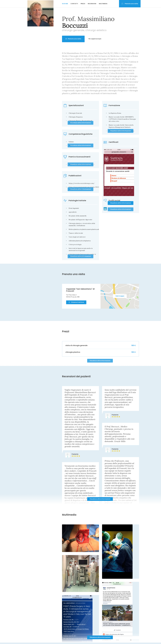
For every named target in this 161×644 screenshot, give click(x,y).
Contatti (74, 4)
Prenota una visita (130, 4)
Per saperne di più (95, 39)
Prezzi (83, 4)
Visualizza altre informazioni (121, 203)
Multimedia (103, 4)
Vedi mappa (120, 296)
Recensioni (92, 4)
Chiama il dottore (76, 302)
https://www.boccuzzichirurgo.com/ (82, 183)
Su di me (65, 4)
